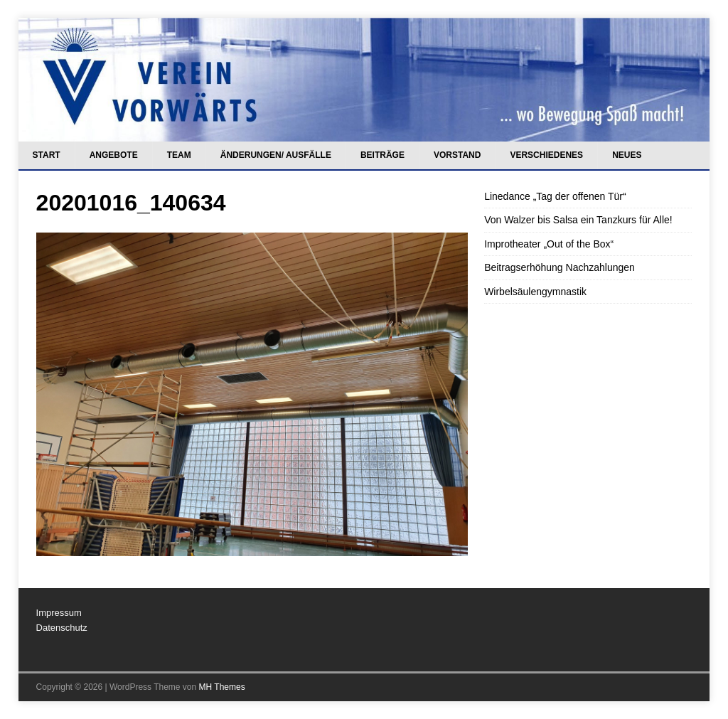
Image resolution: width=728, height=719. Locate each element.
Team (179, 155)
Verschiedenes (546, 155)
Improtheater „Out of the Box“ (549, 244)
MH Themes (222, 687)
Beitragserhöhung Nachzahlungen (560, 267)
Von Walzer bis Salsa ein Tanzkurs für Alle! (578, 220)
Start (47, 155)
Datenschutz (62, 628)
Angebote (114, 155)
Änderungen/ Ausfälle (276, 155)
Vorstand (457, 155)
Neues (627, 155)
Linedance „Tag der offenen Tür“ (555, 196)
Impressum (59, 613)
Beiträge (382, 155)
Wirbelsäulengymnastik (535, 292)
